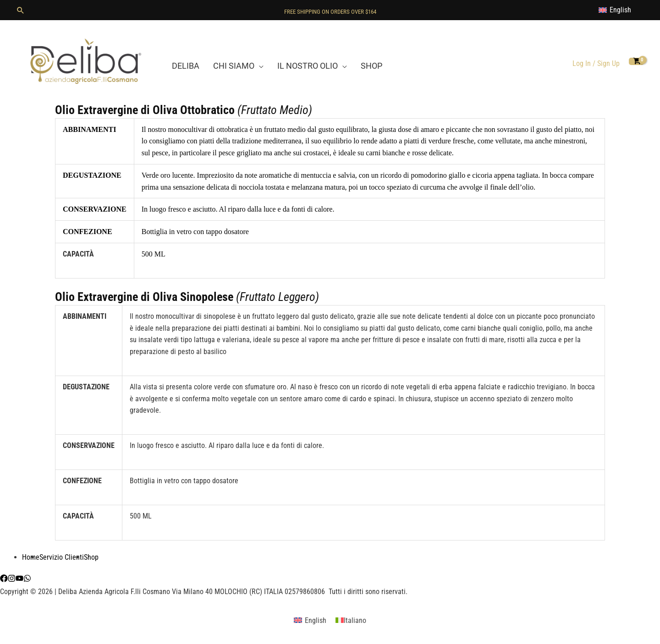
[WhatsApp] (27, 578)
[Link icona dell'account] (596, 64)
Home (31, 557)
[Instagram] (12, 578)
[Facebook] (4, 578)
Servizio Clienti (62, 557)
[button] (21, 10)
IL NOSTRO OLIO (308, 66)
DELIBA (186, 66)
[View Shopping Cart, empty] (636, 62)
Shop (91, 557)
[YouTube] (19, 578)
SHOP (371, 66)
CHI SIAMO (234, 66)
